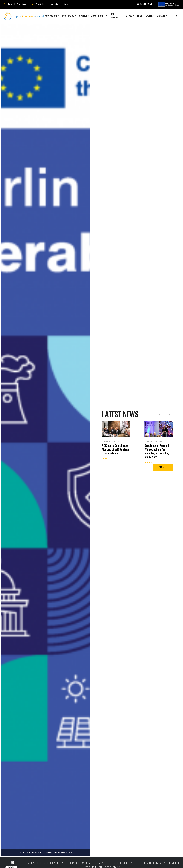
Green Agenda (114, 16)
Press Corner (22, 4)
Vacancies (55, 4)
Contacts (67, 4)
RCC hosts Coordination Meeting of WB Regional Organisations (116, 449)
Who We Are (51, 16)
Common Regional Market (93, 16)
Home (8, 4)
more (106, 458)
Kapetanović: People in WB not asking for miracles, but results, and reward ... (157, 451)
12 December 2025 (112, 441)
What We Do (68, 16)
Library (161, 16)
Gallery (150, 16)
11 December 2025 (154, 441)
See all (164, 467)
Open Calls (38, 4)
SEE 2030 (128, 16)
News (140, 16)
